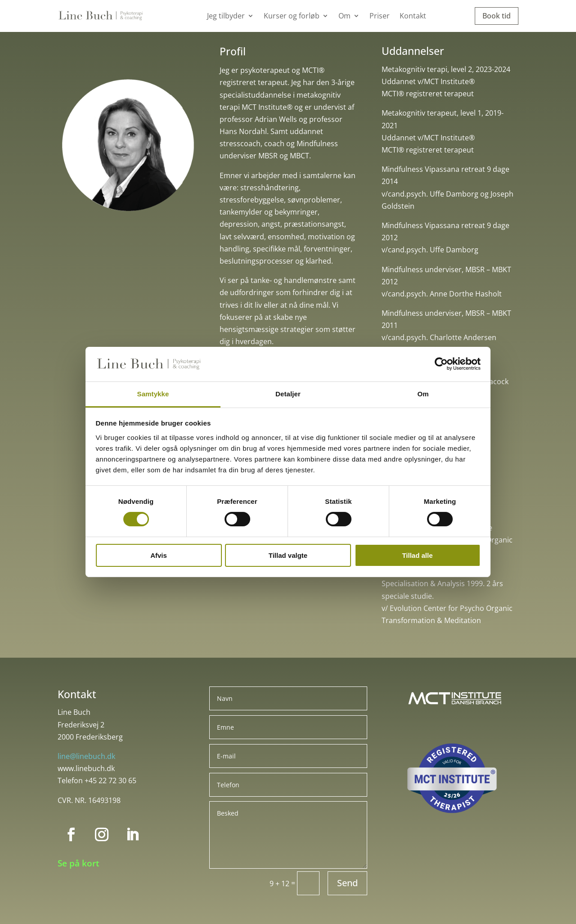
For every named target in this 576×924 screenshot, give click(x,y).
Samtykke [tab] (153, 394)
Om (344, 17)
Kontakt (413, 17)
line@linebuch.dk (86, 756)
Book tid (497, 16)
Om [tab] (423, 394)
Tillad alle (417, 555)
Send (347, 883)
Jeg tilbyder (226, 17)
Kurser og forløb (292, 17)
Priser (380, 17)
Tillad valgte (288, 555)
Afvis (159, 555)
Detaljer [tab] (288, 394)
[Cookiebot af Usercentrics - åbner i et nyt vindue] (441, 364)
